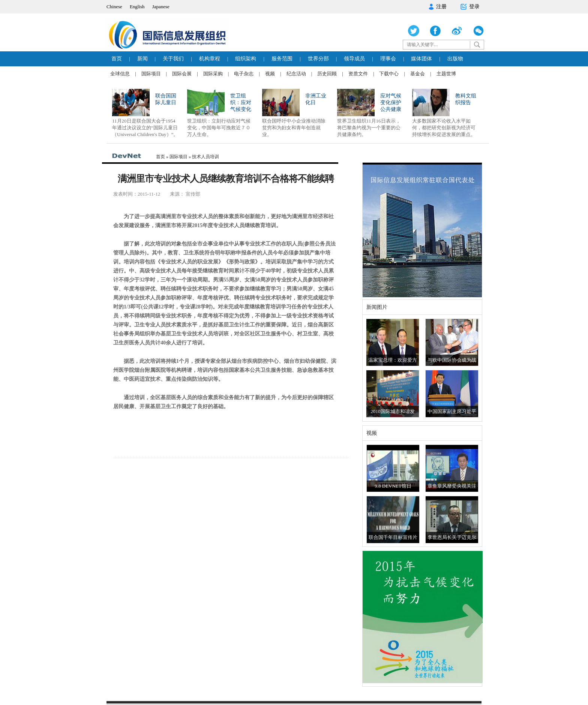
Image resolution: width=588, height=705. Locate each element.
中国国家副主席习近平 (452, 411)
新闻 (142, 59)
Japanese (161, 7)
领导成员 (354, 59)
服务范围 (282, 59)
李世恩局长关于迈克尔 (452, 537)
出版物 (455, 59)
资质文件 (358, 74)
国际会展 (182, 74)
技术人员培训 (205, 157)
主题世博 (446, 74)
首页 (117, 59)
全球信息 (120, 74)
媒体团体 (421, 59)
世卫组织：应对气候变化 (241, 103)
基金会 (418, 74)
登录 (470, 7)
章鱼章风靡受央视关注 (452, 486)
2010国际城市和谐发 (393, 411)
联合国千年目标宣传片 (393, 537)
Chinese (114, 7)
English (137, 7)
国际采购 (213, 74)
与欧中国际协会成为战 (452, 360)
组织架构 (246, 59)
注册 (437, 7)
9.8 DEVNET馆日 (393, 486)
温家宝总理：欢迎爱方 (393, 360)
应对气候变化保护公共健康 (391, 103)
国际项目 (151, 74)
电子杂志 (244, 74)
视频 (270, 74)
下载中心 (389, 74)
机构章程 (210, 59)
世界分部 (318, 59)
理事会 (388, 59)
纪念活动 (296, 74)
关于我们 (173, 59)
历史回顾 (327, 74)
